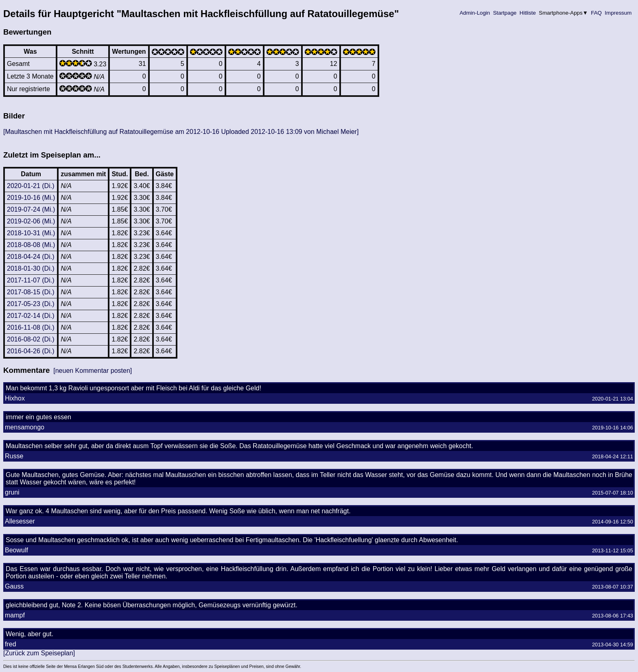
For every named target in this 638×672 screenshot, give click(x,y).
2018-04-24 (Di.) (31, 257)
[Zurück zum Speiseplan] (39, 653)
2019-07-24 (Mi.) (31, 209)
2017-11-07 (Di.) (31, 280)
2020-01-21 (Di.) (31, 186)
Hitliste (528, 13)
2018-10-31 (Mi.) (31, 233)
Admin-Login (475, 13)
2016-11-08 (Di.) (31, 327)
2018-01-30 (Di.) (31, 268)
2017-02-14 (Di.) (31, 316)
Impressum (618, 13)
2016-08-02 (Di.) (31, 339)
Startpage (505, 13)
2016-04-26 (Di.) (31, 351)
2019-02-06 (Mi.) (31, 221)
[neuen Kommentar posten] (93, 371)
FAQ (596, 13)
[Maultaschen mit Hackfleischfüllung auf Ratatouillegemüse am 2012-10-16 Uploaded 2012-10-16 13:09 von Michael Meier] (181, 132)
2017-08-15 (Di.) (31, 292)
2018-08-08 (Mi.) (31, 245)
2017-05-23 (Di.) (31, 304)
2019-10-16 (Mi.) (31, 198)
